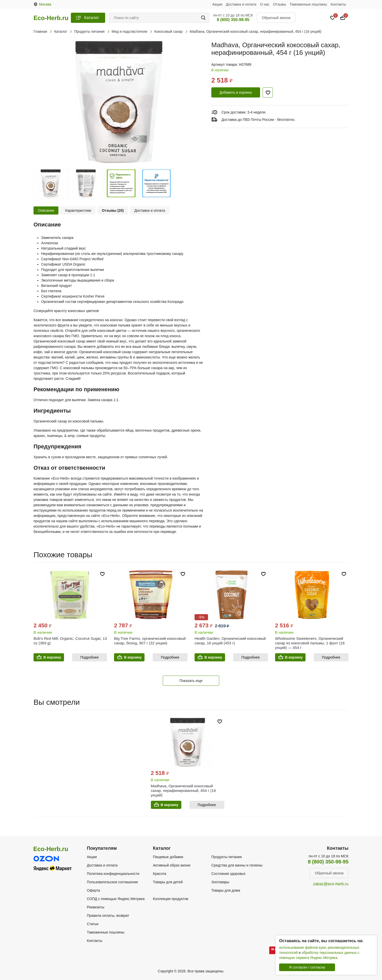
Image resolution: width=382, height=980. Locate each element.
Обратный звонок (276, 18)
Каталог (91, 18)
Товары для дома (226, 890)
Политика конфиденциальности (113, 874)
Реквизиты (96, 907)
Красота (160, 874)
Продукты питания (227, 857)
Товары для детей (168, 882)
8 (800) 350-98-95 (233, 20)
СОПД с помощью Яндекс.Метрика (116, 899)
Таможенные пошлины (308, 4)
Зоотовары (220, 882)
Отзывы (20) (113, 210)
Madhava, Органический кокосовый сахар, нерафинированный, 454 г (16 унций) (183, 790)
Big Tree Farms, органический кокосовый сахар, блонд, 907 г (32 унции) (150, 641)
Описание (46, 210)
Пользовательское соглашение (113, 882)
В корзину (52, 657)
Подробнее (90, 657)
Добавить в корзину (236, 92)
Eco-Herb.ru (51, 18)
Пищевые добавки (168, 857)
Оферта (93, 890)
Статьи (93, 924)
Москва (45, 4)
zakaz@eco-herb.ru (331, 884)
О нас (265, 4)
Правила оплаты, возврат (108, 916)
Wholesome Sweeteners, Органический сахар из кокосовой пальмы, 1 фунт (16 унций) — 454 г (310, 643)
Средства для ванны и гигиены (237, 865)
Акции (217, 4)
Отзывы (280, 4)
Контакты (338, 4)
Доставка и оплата (241, 4)
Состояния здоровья (228, 874)
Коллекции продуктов (171, 899)
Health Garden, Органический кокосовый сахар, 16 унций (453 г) (230, 641)
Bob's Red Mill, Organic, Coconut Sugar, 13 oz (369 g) (70, 641)
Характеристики (78, 210)
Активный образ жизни (172, 865)
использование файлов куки (302, 948)
